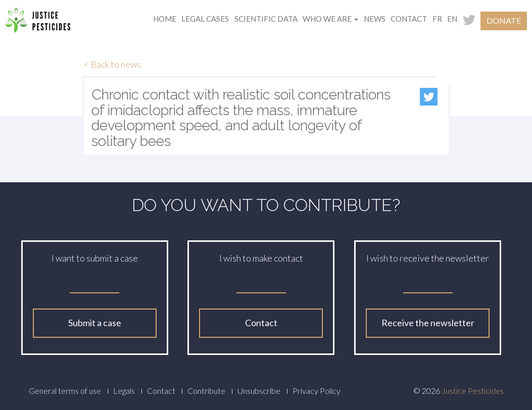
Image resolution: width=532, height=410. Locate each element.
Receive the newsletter (428, 323)
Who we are (330, 19)
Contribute (206, 391)
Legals (124, 391)
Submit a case (95, 323)
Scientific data (266, 19)
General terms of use (65, 391)
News (375, 19)
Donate (504, 20)
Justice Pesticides (473, 391)
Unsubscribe (259, 391)
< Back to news (112, 64)
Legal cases (205, 19)
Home (165, 19)
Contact (409, 19)
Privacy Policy (317, 391)
